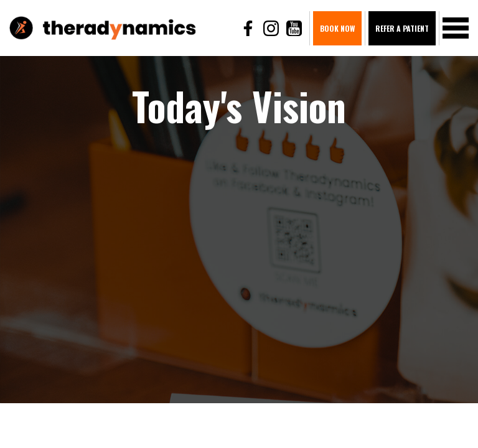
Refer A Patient (402, 28)
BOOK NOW (337, 28)
